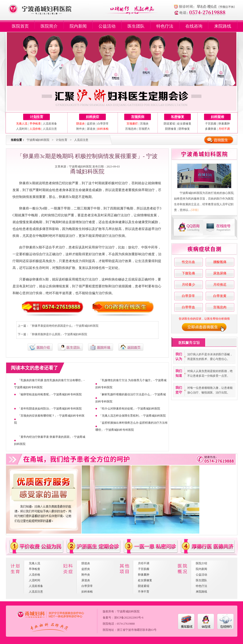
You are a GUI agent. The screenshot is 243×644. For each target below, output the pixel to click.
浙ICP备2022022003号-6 (129, 618)
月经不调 (144, 563)
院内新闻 (78, 26)
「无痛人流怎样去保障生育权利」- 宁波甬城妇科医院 (132, 416)
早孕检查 (34, 569)
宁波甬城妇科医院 (38, 140)
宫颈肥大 (144, 129)
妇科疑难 (217, 117)
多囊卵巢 (211, 129)
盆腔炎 (91, 124)
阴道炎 (86, 563)
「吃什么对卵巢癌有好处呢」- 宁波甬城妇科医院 (130, 409)
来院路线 (223, 26)
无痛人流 (34, 563)
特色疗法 (165, 26)
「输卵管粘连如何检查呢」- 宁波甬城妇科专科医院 (50, 394)
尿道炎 (91, 129)
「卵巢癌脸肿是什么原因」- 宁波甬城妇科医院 (58, 334)
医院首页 (20, 26)
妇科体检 (87, 592)
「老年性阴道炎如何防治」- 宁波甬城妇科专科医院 (50, 409)
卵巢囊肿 (224, 124)
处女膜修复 (184, 124)
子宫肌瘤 (211, 124)
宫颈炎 (144, 124)
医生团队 (136, 26)
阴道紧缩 (169, 124)
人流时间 (22, 129)
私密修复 (178, 117)
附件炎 (81, 129)
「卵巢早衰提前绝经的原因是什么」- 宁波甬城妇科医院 (64, 326)
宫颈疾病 (138, 117)
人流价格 (34, 575)
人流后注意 (50, 129)
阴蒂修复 (184, 129)
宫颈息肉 (131, 129)
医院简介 (49, 26)
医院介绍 (201, 563)
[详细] (195, 210)
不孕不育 (144, 592)
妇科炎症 (93, 117)
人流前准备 (50, 124)
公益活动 (107, 26)
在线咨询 (194, 26)
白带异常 (103, 124)
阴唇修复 (171, 129)
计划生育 (37, 117)
